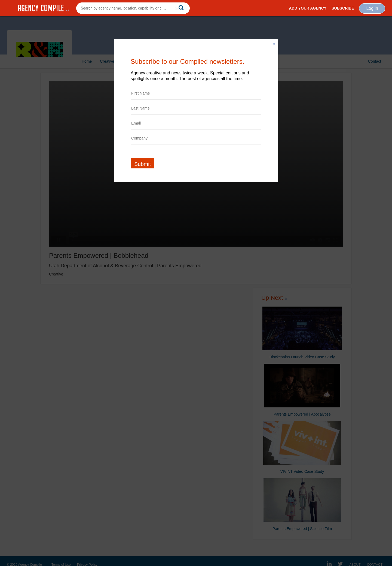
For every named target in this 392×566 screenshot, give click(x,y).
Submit (143, 164)
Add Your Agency (308, 8)
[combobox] (133, 8)
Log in (372, 8)
